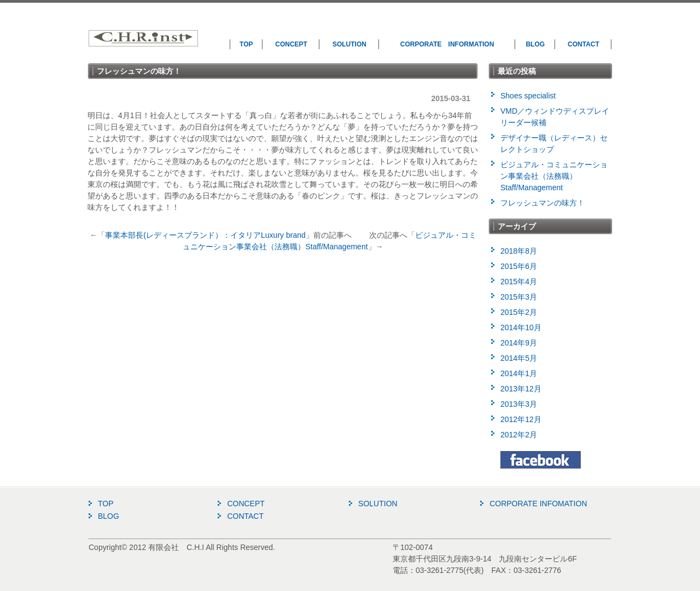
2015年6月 (519, 266)
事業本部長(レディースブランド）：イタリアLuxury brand (205, 235)
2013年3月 (519, 404)
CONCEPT (291, 44)
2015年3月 (519, 297)
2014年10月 (521, 327)
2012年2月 (519, 435)
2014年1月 (519, 373)
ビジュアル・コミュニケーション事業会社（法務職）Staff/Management (554, 176)
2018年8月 (519, 251)
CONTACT (584, 44)
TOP (246, 44)
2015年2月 (519, 312)
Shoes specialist (528, 96)
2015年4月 (519, 282)
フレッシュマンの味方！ (542, 203)
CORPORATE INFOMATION (538, 504)
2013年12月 (521, 389)
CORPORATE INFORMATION (447, 44)
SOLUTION (349, 44)
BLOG (535, 44)
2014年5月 (519, 358)
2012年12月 (521, 419)
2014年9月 (519, 343)
